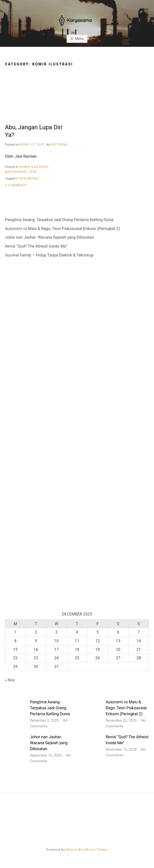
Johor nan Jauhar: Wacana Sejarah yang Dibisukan (49, 237)
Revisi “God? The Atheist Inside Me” (36, 246)
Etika (21, 178)
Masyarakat (16, 172)
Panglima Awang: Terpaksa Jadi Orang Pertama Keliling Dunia (59, 220)
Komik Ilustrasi (34, 167)
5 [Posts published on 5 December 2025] (98, 632)
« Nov (10, 680)
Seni (33, 172)
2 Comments (16, 185)
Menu (79, 39)
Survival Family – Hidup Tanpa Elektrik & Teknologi (49, 255)
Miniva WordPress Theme (87, 850)
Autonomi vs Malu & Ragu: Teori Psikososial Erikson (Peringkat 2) (62, 229)
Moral (33, 178)
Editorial (60, 144)
